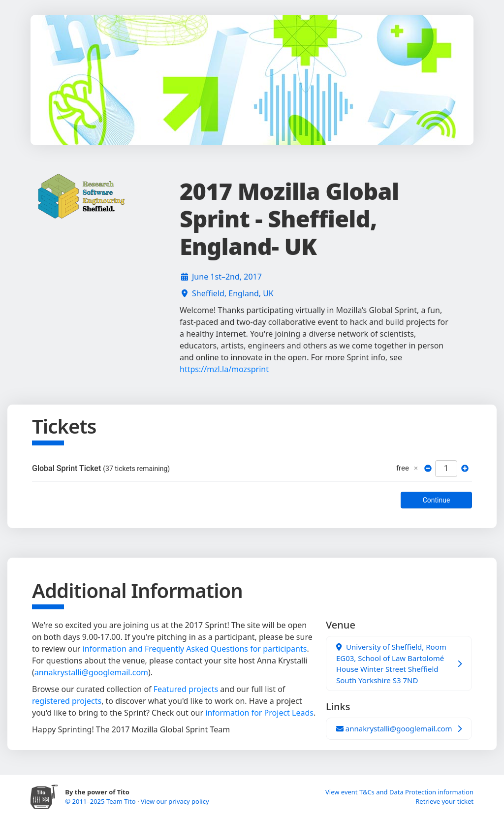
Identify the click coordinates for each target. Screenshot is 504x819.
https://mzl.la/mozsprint (224, 369)
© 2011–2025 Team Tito (101, 801)
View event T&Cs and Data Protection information (399, 792)
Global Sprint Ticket (101, 468)
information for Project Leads (259, 713)
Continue (437, 500)
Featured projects (186, 689)
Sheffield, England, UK (233, 293)
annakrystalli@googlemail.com (91, 672)
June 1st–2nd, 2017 (227, 277)
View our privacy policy (175, 801)
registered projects (67, 701)
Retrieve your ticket (444, 801)
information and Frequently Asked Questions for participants (195, 649)
